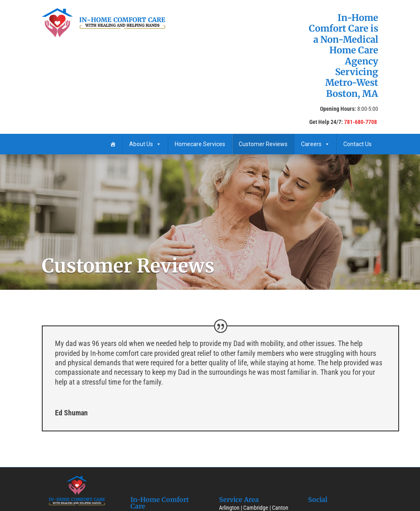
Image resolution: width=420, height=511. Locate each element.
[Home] (113, 144)
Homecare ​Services (200, 144)
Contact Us (357, 144)
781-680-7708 (361, 122)
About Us (145, 144)
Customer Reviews (263, 144)
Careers (315, 144)
